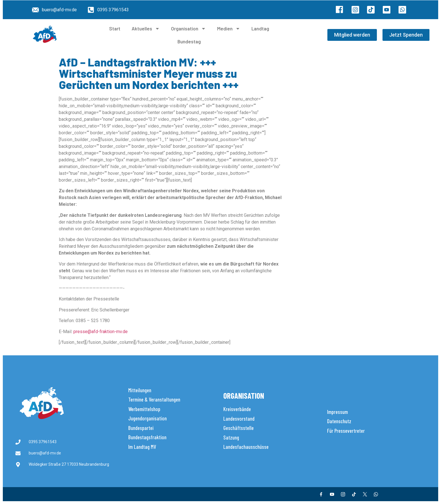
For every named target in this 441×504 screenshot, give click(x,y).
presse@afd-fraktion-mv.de (101, 332)
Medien (229, 29)
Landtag (260, 28)
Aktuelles (146, 29)
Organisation (188, 29)
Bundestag (189, 41)
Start (115, 28)
